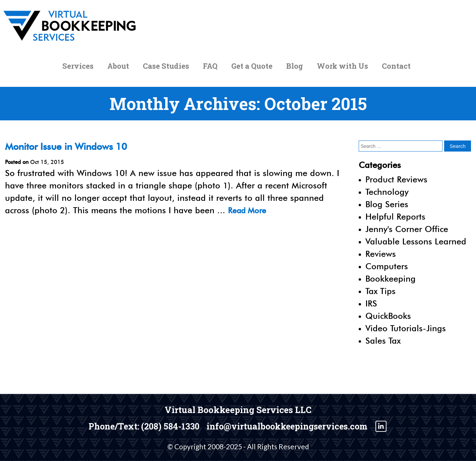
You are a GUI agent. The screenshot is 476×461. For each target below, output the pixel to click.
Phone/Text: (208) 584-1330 (135, 426)
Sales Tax (383, 341)
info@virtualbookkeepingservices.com (293, 426)
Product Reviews (396, 179)
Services (78, 69)
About (118, 69)
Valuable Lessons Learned (416, 241)
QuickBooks (388, 316)
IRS (371, 303)
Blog (295, 69)
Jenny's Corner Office (407, 229)
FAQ (210, 69)
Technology (387, 192)
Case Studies (166, 69)
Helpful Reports (395, 217)
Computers (387, 266)
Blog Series (387, 204)
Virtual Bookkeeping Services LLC (238, 410)
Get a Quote (252, 69)
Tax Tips (380, 291)
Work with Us (342, 69)
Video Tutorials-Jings (406, 328)
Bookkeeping (391, 279)
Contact (396, 69)
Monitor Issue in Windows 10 (72, 146)
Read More (249, 210)
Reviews (381, 254)
